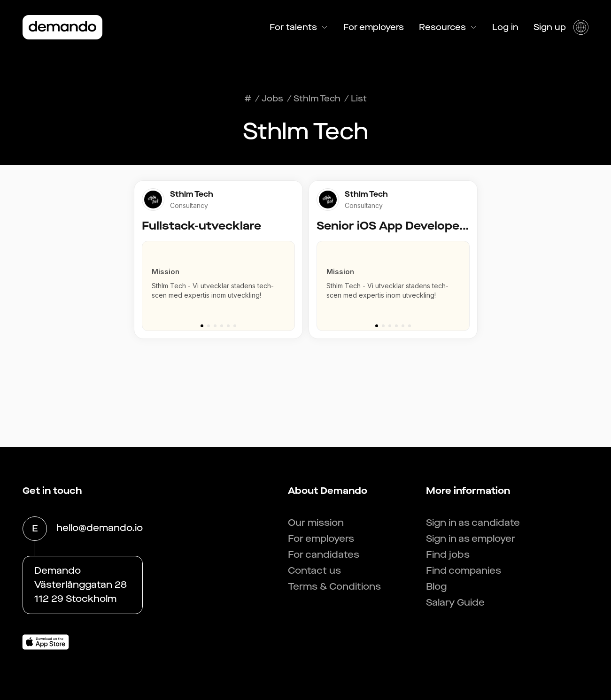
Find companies (464, 571)
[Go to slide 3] (215, 326)
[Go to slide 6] (235, 326)
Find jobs (448, 555)
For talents (299, 27)
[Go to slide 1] (202, 326)
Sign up (550, 27)
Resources (448, 27)
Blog (436, 587)
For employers (374, 27)
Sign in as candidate (473, 523)
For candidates (324, 555)
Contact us (314, 571)
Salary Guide (455, 603)
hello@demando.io (100, 529)
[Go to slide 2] (209, 326)
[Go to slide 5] (228, 326)
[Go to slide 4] (222, 326)
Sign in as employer (471, 539)
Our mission (316, 523)
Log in (505, 27)
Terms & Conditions (334, 587)
